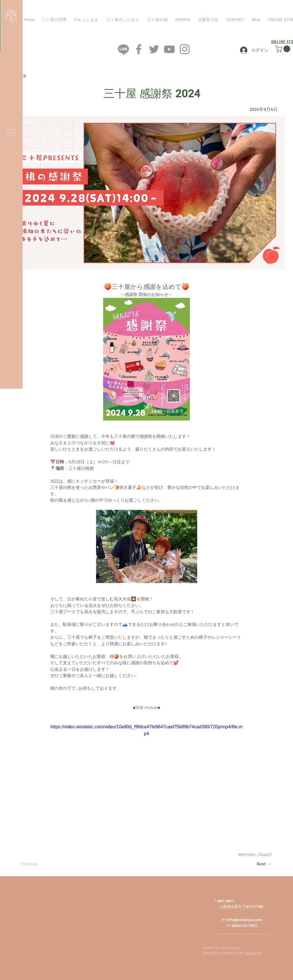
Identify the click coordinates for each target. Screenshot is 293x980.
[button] (11, 132)
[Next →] (258, 864)
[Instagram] (185, 49)
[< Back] (32, 76)
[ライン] (123, 49)
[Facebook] (139, 49)
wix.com (253, 953)
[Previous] (40, 864)
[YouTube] (169, 49)
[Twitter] (154, 49)
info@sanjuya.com (244, 920)
